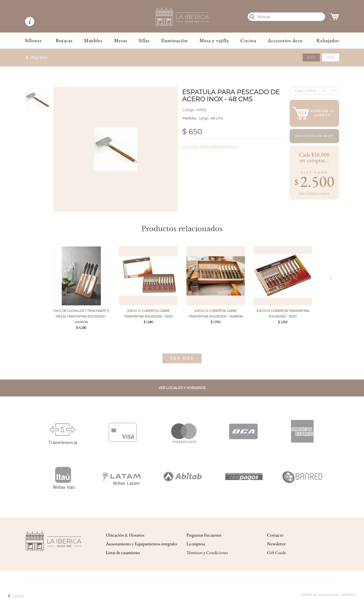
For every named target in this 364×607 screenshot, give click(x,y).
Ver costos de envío (314, 136)
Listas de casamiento (123, 553)
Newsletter (276, 544)
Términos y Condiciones (207, 553)
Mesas (121, 40)
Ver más (182, 358)
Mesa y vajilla (214, 40)
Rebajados (328, 40)
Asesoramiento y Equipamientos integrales (141, 544)
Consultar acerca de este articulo (210, 146)
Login (18, 596)
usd (331, 57)
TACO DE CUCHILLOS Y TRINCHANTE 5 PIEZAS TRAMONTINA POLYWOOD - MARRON (81, 317)
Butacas (64, 40)
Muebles (93, 40)
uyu (311, 57)
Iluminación (175, 40)
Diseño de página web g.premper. (329, 595)
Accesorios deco (285, 40)
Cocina (248, 40)
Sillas (144, 40)
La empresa (196, 544)
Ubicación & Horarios (125, 535)
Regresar (39, 57)
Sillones (33, 40)
